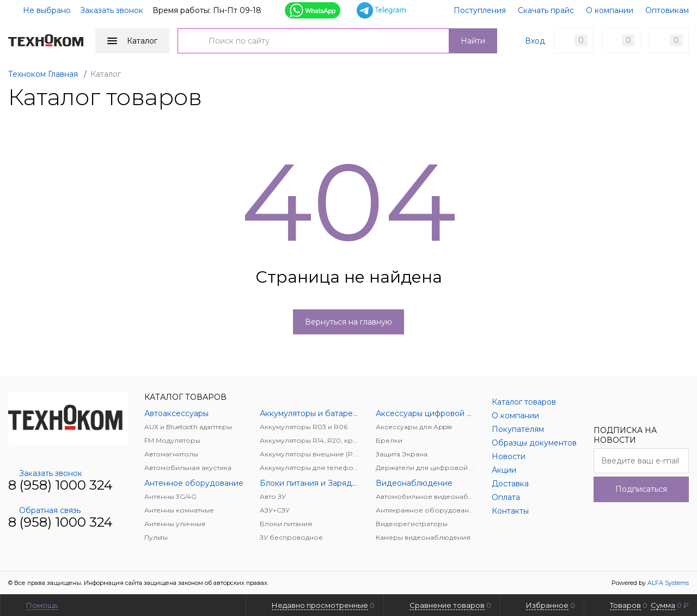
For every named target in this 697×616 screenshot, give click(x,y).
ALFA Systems (668, 583)
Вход (535, 41)
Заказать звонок (112, 10)
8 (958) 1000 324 (60, 485)
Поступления (480, 10)
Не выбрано (40, 10)
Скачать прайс (546, 10)
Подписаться (641, 489)
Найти (473, 41)
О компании (610, 10)
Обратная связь (44, 510)
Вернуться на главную (348, 322)
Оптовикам (667, 10)
